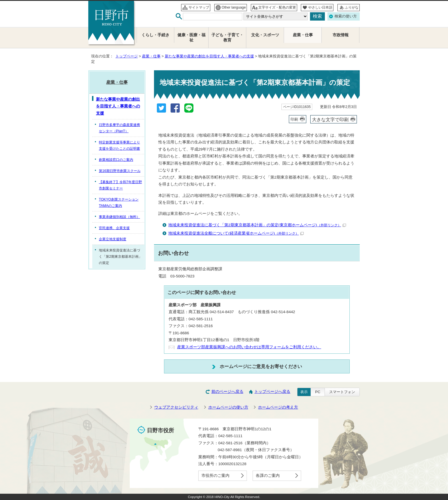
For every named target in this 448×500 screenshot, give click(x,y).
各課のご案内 (268, 476)
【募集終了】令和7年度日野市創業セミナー (120, 185)
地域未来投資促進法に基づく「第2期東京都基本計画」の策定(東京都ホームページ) (257, 225)
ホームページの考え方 (278, 407)
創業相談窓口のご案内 (116, 160)
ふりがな (352, 7)
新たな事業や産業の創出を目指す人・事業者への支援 (209, 56)
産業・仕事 (151, 56)
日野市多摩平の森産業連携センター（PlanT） (119, 128)
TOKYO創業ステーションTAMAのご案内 (119, 203)
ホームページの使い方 (228, 407)
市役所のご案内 (215, 476)
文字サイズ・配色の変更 (277, 7)
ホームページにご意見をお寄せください (261, 366)
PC (318, 392)
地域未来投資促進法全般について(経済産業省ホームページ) (236, 233)
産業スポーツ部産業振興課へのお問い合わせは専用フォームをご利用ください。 (249, 347)
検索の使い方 (346, 16)
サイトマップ (199, 7)
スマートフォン (342, 392)
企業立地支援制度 (113, 239)
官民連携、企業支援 (114, 228)
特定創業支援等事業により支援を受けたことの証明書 (119, 145)
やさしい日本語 (320, 7)
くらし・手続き (155, 35)
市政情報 (341, 35)
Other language (234, 7)
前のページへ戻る (227, 392)
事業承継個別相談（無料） (119, 217)
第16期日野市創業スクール (120, 171)
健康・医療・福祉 (191, 38)
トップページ (127, 56)
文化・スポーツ (265, 35)
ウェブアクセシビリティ (176, 407)
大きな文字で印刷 (330, 119)
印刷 (294, 119)
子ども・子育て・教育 (227, 38)
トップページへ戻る (272, 392)
